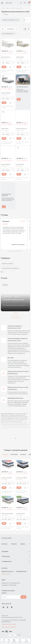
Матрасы (5, 455)
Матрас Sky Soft (21, 514)
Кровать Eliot (5, 129)
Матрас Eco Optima (7, 478)
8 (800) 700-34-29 (7, 571)
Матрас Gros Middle (22, 478)
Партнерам (14, 455)
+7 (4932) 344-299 (21, 571)
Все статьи (16, 317)
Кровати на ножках (7, 264)
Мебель (23, 544)
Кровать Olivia (20, 57)
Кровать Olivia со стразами (6, 57)
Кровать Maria (20, 164)
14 (21, 166)
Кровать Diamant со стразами (21, 129)
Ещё (2, 272)
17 (21, 59)
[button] (10, 251)
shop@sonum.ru (6, 574)
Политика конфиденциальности (9, 627)
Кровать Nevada (6, 93)
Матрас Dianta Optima (7, 514)
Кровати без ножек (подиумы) (10, 268)
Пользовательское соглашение (9, 624)
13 (6, 480)
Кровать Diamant (6, 164)
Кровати (23, 455)
